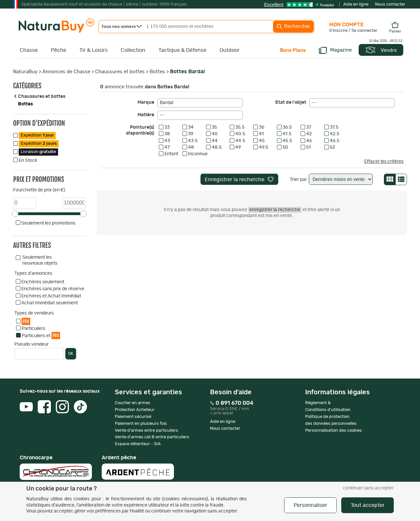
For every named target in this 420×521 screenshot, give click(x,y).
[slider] (15, 214)
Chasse (29, 50)
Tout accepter (368, 505)
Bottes (157, 72)
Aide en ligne (356, 4)
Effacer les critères (384, 162)
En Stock (28, 161)
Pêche (59, 50)
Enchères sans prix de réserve (53, 289)
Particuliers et (41, 335)
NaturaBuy (25, 72)
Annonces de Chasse (66, 72)
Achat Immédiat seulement (50, 303)
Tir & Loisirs (94, 50)
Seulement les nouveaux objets (40, 260)
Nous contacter (390, 4)
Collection (133, 50)
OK (71, 354)
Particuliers (33, 329)
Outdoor (230, 50)
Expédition (37, 135)
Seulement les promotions (48, 223)
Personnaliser (310, 505)
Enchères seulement (43, 282)
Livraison (38, 152)
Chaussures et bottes (120, 72)
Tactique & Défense (182, 50)
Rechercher (293, 27)
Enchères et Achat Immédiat (51, 296)
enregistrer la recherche (275, 210)
